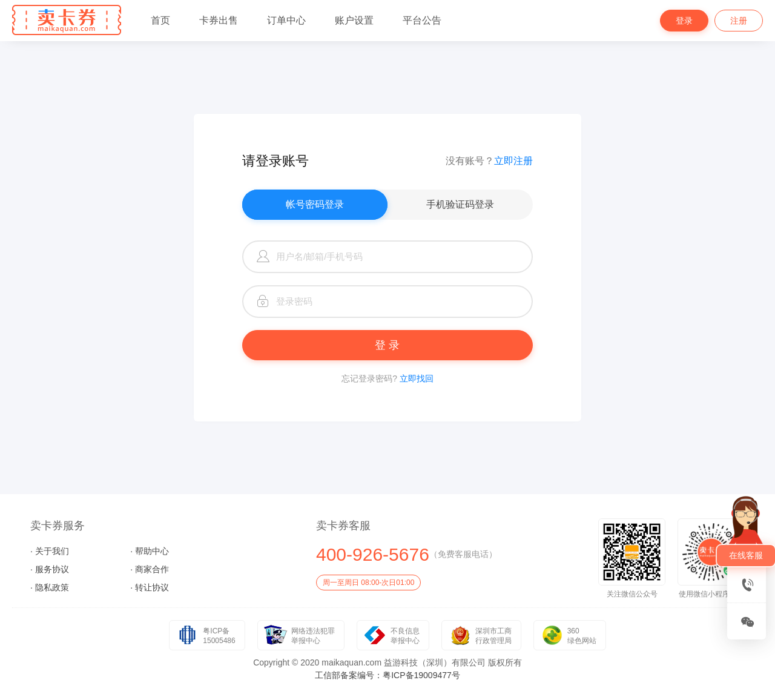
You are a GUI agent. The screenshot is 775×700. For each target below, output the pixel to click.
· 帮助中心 (150, 551)
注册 (739, 21)
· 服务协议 (50, 569)
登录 (684, 21)
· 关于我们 (50, 551)
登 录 (387, 345)
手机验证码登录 (460, 204)
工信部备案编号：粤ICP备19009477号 (387, 675)
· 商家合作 (150, 569)
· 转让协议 (150, 587)
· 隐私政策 (50, 587)
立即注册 (513, 161)
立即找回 (417, 378)
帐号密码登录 (315, 204)
